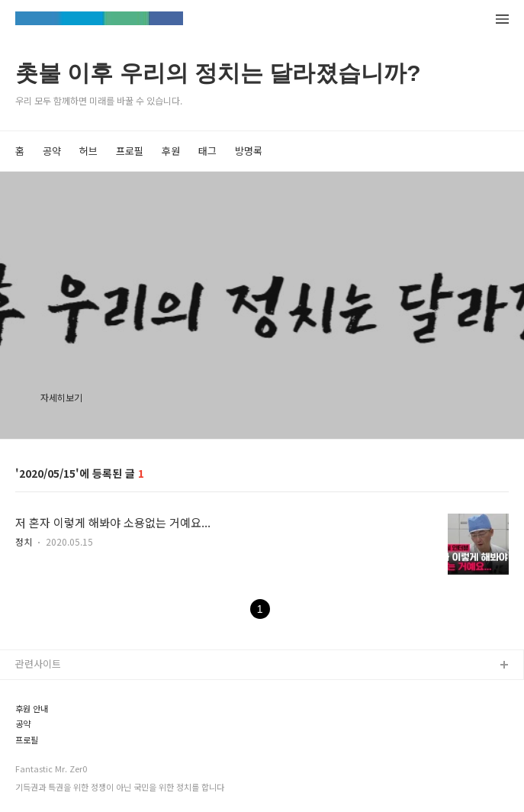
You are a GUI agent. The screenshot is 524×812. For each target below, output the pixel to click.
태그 (207, 151)
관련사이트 (38, 664)
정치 (24, 541)
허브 (88, 151)
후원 (171, 151)
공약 (52, 151)
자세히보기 (61, 397)
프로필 (130, 151)
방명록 (249, 151)
